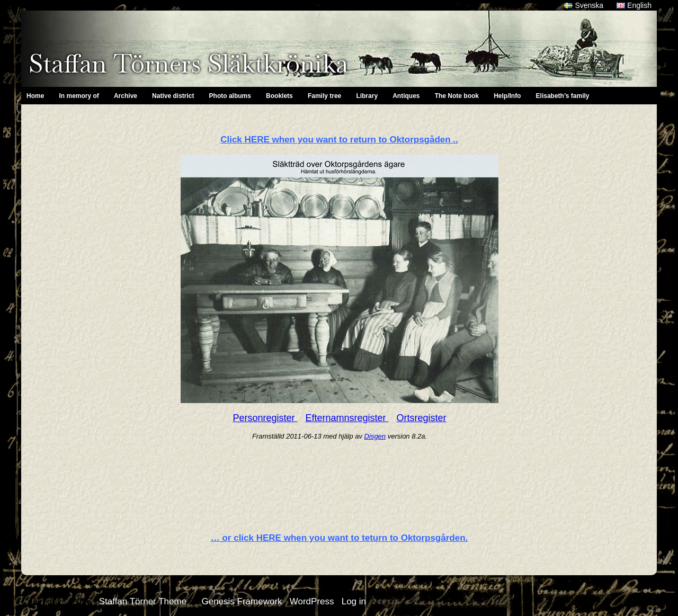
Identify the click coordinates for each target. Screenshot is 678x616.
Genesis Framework (242, 601)
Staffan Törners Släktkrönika (188, 64)
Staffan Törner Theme (143, 601)
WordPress (312, 601)
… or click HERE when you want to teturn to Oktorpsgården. (340, 538)
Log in (354, 601)
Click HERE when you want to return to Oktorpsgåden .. (339, 140)
